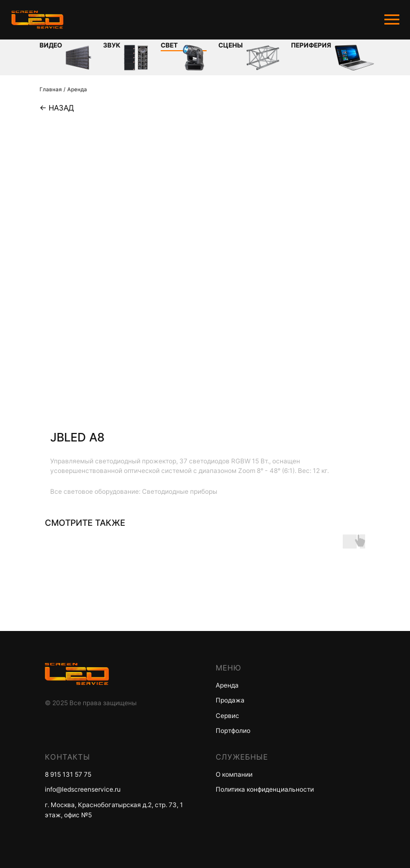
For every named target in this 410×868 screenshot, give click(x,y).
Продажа (230, 700)
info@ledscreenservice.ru (83, 789)
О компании (234, 774)
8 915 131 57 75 (68, 774)
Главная (51, 89)
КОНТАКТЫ (68, 757)
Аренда (77, 89)
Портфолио (233, 731)
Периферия (311, 45)
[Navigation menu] (392, 20)
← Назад (57, 108)
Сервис (227, 716)
